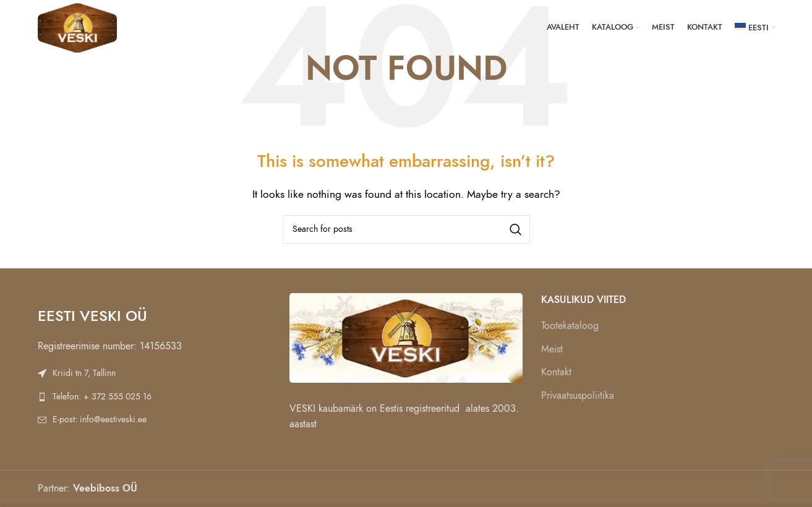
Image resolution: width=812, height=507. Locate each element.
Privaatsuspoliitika (578, 396)
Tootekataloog (570, 326)
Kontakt (556, 372)
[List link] (154, 373)
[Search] (406, 229)
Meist (552, 349)
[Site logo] (78, 27)
